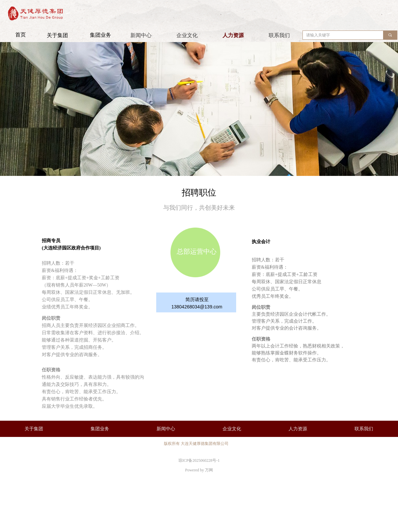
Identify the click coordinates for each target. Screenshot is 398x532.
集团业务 (100, 35)
